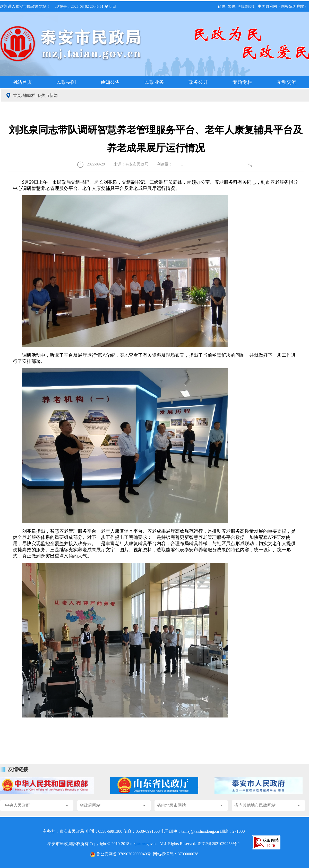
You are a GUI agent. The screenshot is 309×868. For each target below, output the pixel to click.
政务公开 (198, 82)
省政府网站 (90, 805)
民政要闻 (66, 82)
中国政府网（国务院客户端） (283, 6)
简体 (222, 6)
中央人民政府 (18, 805)
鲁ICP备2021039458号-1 (219, 844)
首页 (17, 95)
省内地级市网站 (171, 805)
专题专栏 (242, 82)
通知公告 (110, 82)
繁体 (232, 6)
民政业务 (154, 82)
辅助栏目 (31, 95)
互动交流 (286, 82)
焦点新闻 (49, 95)
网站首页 (22, 82)
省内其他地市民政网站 (255, 805)
